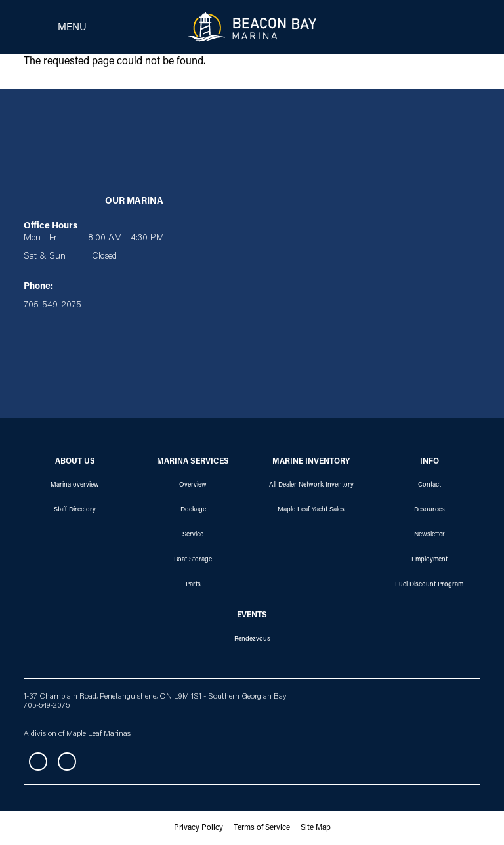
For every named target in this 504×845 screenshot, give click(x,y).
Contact (430, 485)
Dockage (193, 510)
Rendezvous (252, 639)
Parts (193, 585)
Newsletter (430, 535)
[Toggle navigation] (51, 27)
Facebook (38, 762)
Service (193, 535)
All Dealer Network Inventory (311, 485)
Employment (430, 560)
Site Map (316, 828)
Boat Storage (193, 560)
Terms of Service (262, 828)
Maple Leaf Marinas (98, 734)
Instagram (67, 762)
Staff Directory (75, 510)
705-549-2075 (47, 706)
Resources (430, 510)
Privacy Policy (199, 828)
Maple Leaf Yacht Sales (311, 510)
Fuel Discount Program (429, 585)
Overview (193, 485)
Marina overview (75, 485)
